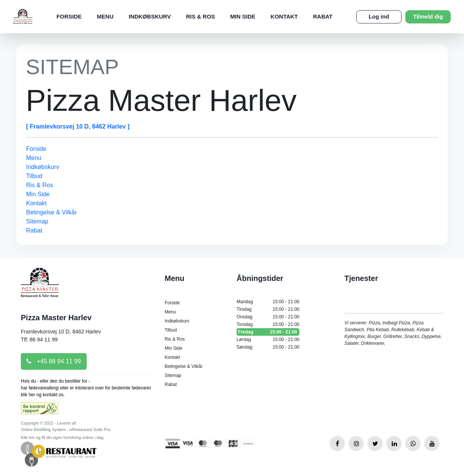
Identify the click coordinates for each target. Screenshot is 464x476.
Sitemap (37, 221)
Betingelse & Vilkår (51, 212)
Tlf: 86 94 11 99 (39, 340)
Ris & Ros (200, 16)
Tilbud (34, 176)
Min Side (243, 16)
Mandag (268, 302)
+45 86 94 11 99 (54, 361)
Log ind (379, 16)
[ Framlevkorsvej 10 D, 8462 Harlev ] (78, 126)
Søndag (268, 347)
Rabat (323, 16)
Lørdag (268, 340)
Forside (69, 16)
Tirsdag (268, 309)
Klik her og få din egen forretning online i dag (62, 437)
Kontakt (284, 16)
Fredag (268, 332)
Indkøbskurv (150, 16)
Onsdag (268, 317)
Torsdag (268, 324)
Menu (105, 16)
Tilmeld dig (428, 16)
